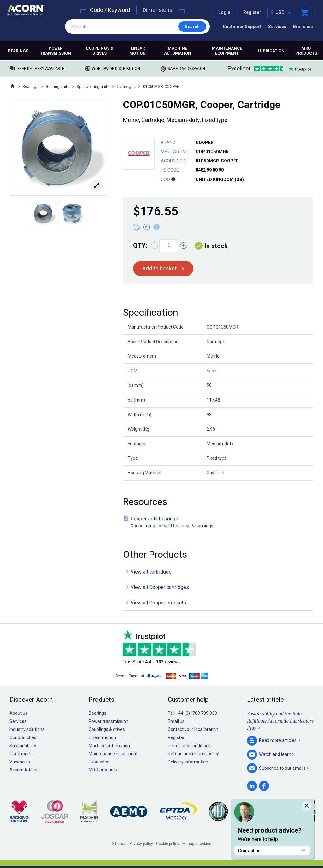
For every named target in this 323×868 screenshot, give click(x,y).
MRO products (306, 51)
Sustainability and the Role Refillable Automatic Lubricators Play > (280, 721)
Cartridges (126, 86)
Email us (176, 721)
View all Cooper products (158, 603)
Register (252, 12)
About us (18, 713)
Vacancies (20, 762)
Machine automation (178, 51)
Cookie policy (168, 844)
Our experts (21, 754)
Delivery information (188, 762)
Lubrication (271, 51)
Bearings (18, 51)
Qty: (140, 246)
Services (277, 27)
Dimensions (158, 10)
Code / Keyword (110, 10)
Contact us (272, 850)
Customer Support (242, 27)
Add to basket (159, 268)
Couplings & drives (100, 51)
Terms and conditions (189, 746)
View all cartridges (151, 572)
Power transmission (56, 51)
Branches (303, 27)
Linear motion (138, 51)
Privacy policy (141, 844)
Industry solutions (27, 729)
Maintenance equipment (227, 51)
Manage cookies (197, 844)
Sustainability (23, 746)
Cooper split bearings (219, 522)
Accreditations (24, 770)
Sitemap (119, 844)
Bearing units (58, 86)
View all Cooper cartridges (160, 587)
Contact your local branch (193, 729)
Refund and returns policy (193, 754)
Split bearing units (93, 86)
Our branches (23, 737)
